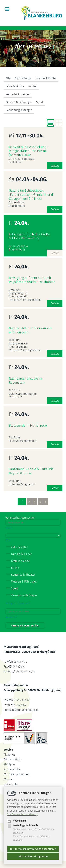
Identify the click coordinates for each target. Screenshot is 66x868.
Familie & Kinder (46, 78)
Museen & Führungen (19, 102)
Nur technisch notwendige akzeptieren (33, 849)
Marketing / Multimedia (23, 825)
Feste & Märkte (15, 86)
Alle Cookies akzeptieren (33, 857)
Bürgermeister (12, 759)
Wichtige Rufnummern (17, 774)
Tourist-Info (11, 784)
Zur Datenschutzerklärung (23, 814)
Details (55, 166)
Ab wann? (11, 617)
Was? (8, 528)
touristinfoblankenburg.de (21, 710)
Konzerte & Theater (18, 94)
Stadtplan (10, 764)
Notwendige (16, 821)
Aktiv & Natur (23, 78)
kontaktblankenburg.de (19, 672)
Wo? (8, 540)
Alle (8, 78)
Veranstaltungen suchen (25, 625)
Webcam (9, 779)
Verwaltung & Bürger (19, 110)
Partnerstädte (12, 769)
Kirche (32, 86)
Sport (40, 102)
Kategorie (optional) (18, 603)
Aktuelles (9, 755)
